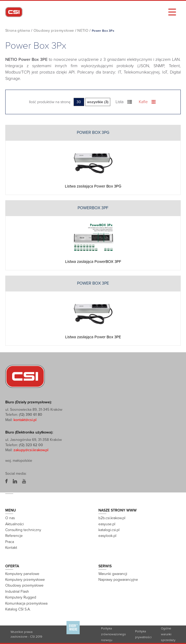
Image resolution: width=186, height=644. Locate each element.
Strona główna (18, 31)
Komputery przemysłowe (25, 580)
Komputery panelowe (22, 574)
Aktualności (15, 524)
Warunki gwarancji (113, 574)
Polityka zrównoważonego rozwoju (113, 634)
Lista (124, 102)
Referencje (14, 536)
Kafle (147, 102)
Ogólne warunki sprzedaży (168, 634)
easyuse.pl (107, 524)
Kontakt (11, 548)
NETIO (83, 31)
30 (79, 102)
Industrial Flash (17, 592)
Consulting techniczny (23, 530)
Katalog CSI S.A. (18, 609)
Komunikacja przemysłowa (26, 603)
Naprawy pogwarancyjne (118, 580)
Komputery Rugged (21, 597)
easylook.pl (107, 536)
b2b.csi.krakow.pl (112, 518)
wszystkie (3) (98, 102)
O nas (10, 518)
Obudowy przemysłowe (54, 31)
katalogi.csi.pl (109, 530)
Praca (10, 542)
